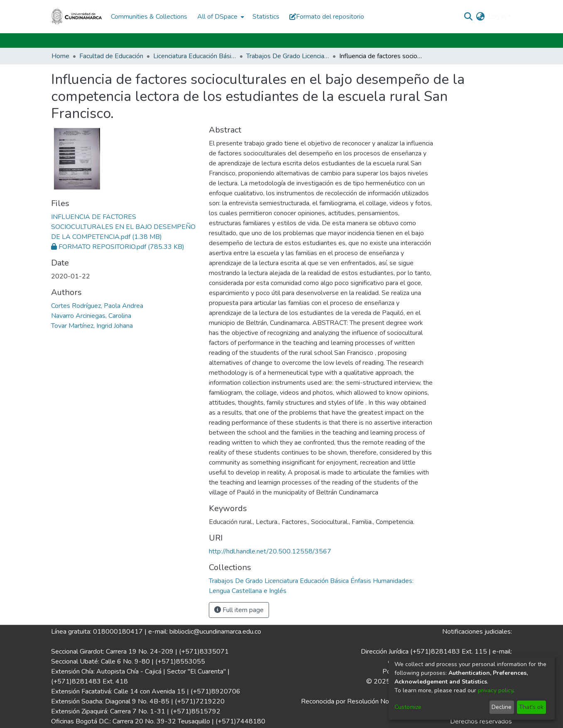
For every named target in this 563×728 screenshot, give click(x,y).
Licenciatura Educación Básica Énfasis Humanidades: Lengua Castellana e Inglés (195, 56)
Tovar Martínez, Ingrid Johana (92, 326)
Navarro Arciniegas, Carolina (91, 316)
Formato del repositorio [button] (327, 17)
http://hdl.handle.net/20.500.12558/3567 (270, 551)
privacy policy (496, 690)
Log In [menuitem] (497, 17)
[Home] (77, 17)
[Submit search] (469, 17)
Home (60, 56)
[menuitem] (220, 17)
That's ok (531, 707)
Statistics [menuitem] (266, 17)
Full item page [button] (239, 610)
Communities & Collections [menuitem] (149, 17)
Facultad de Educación (111, 56)
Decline (502, 707)
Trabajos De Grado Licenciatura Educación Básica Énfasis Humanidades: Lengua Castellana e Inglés (288, 56)
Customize (408, 707)
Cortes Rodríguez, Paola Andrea (97, 306)
